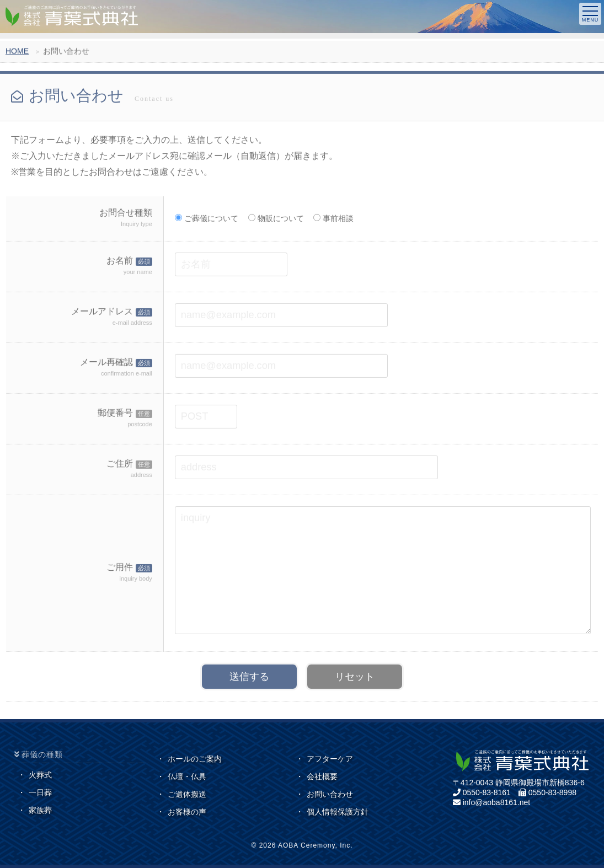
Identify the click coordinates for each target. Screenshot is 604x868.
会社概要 (322, 776)
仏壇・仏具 (187, 776)
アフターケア (330, 759)
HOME (17, 53)
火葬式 (40, 775)
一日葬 (40, 792)
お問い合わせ (330, 794)
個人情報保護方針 (338, 812)
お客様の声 (187, 812)
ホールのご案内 (195, 759)
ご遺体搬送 (187, 794)
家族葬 (40, 810)
